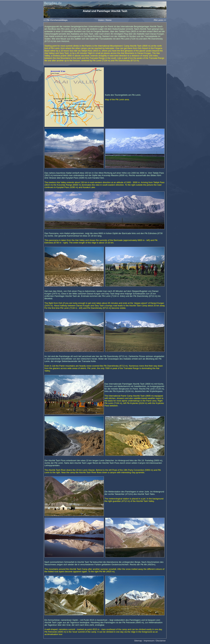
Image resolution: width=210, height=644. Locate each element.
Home (109, 20)
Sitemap (138, 641)
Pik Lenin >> (160, 20)
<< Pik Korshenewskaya (55, 20)
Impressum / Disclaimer (155, 641)
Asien (101, 20)
